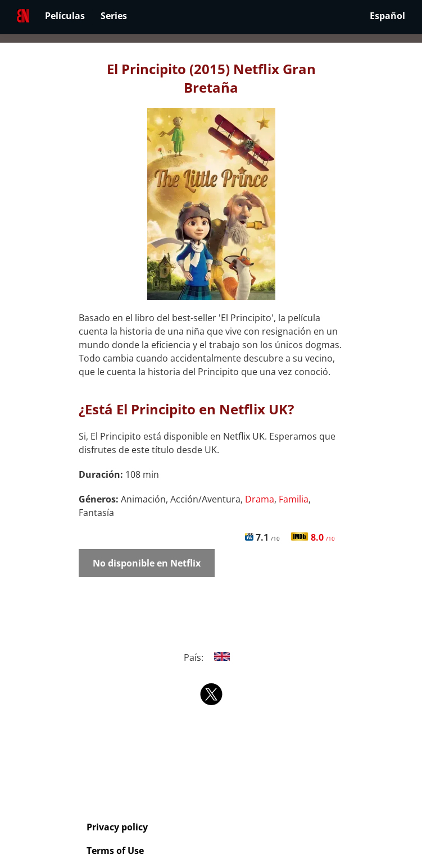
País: (211, 657)
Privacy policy (117, 827)
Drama (260, 499)
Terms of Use (115, 851)
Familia (294, 499)
